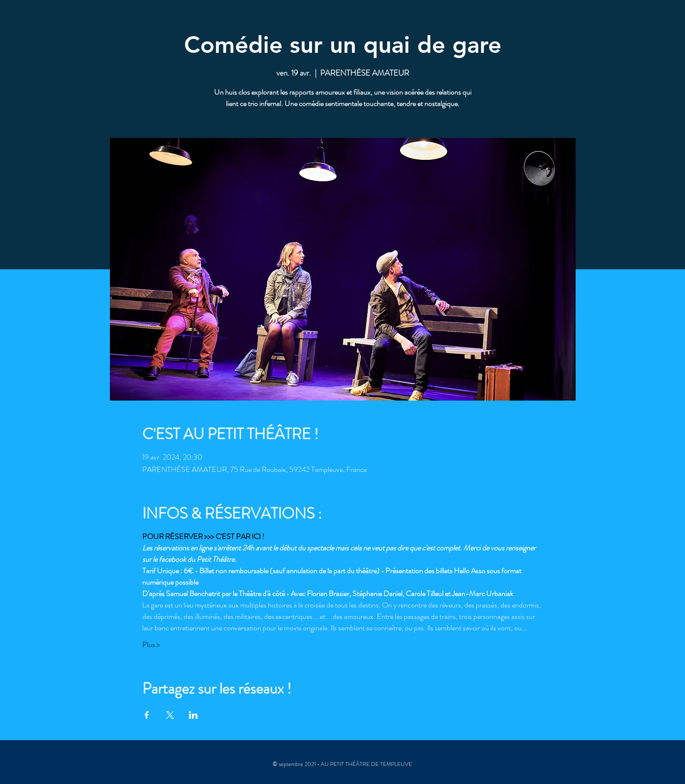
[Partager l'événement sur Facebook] (147, 715)
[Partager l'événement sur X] (170, 715)
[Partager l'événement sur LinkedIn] (193, 715)
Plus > (151, 645)
